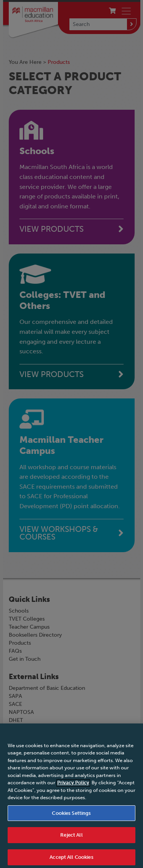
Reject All (71, 838)
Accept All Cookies (71, 860)
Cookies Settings (71, 816)
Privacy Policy (73, 785)
